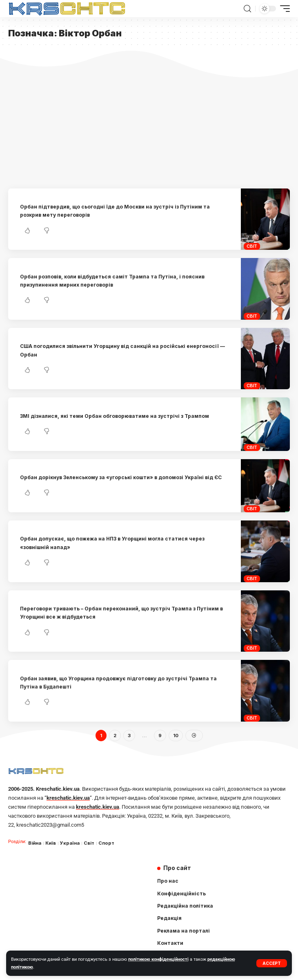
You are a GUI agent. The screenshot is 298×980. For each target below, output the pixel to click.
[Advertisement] (149, 127)
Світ (252, 246)
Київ (51, 843)
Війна (35, 843)
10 (176, 736)
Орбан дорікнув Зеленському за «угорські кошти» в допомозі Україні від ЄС (121, 477)
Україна (70, 843)
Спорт (106, 843)
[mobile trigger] (283, 9)
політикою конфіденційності (158, 959)
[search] (247, 9)
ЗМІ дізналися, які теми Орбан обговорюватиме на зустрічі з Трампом (115, 416)
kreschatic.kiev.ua (68, 798)
